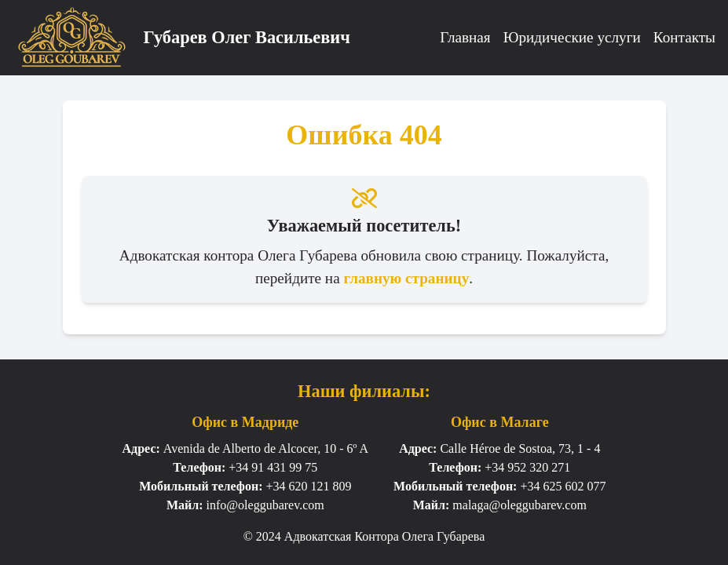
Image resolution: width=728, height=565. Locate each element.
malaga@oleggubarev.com (519, 505)
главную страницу (406, 278)
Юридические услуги (572, 37)
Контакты (684, 37)
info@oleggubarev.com (265, 505)
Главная (465, 37)
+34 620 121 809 (308, 486)
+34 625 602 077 (563, 486)
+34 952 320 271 (527, 467)
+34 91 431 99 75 (273, 467)
